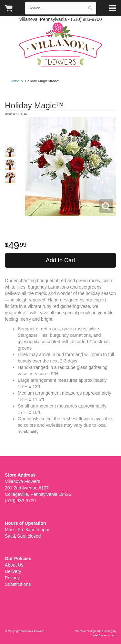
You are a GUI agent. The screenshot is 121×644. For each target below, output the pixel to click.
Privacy (12, 578)
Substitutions (18, 584)
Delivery (13, 571)
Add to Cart (60, 260)
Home (15, 81)
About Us (14, 565)
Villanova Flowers (60, 45)
